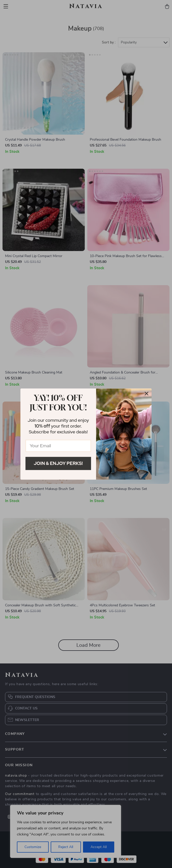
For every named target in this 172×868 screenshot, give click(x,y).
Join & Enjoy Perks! (58, 463)
